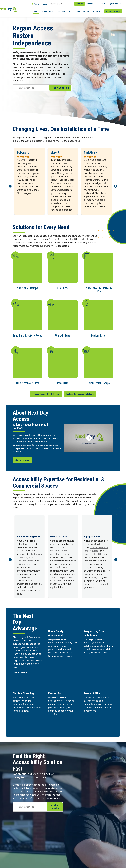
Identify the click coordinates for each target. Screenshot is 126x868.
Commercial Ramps (98, 382)
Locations (91, 4)
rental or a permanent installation (62, 578)
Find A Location (22, 460)
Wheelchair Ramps (27, 288)
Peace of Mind (94, 692)
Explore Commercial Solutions (80, 393)
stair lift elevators (99, 547)
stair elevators (59, 552)
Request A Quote (113, 10)
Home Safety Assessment (57, 632)
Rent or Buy (56, 692)
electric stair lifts (93, 554)
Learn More (20, 672)
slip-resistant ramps (25, 559)
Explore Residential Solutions (46, 393)
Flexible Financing (25, 692)
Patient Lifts (98, 335)
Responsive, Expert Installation (97, 632)
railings (21, 564)
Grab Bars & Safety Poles (27, 335)
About (98, 10)
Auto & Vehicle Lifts (27, 382)
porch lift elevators (58, 549)
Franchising (103, 4)
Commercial (68, 10)
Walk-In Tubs (63, 335)
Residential (53, 10)
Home (41, 10)
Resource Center (84, 10)
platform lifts (91, 550)
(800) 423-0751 (116, 4)
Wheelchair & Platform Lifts (99, 289)
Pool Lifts (63, 382)
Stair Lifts (63, 288)
